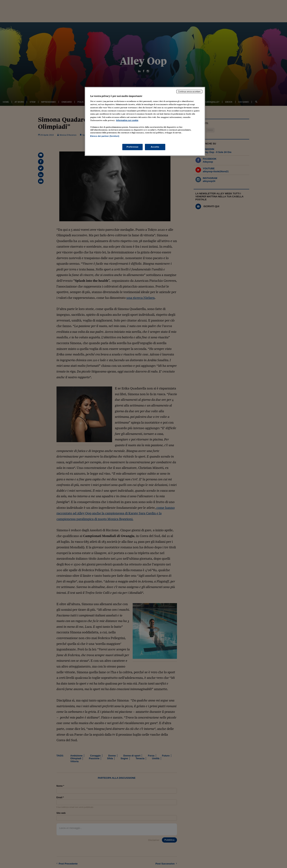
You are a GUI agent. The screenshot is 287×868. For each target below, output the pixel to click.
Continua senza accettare (189, 92)
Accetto (155, 147)
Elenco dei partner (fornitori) (105, 136)
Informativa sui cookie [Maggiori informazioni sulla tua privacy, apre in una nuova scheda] (127, 120)
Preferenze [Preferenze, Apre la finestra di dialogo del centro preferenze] (132, 147)
